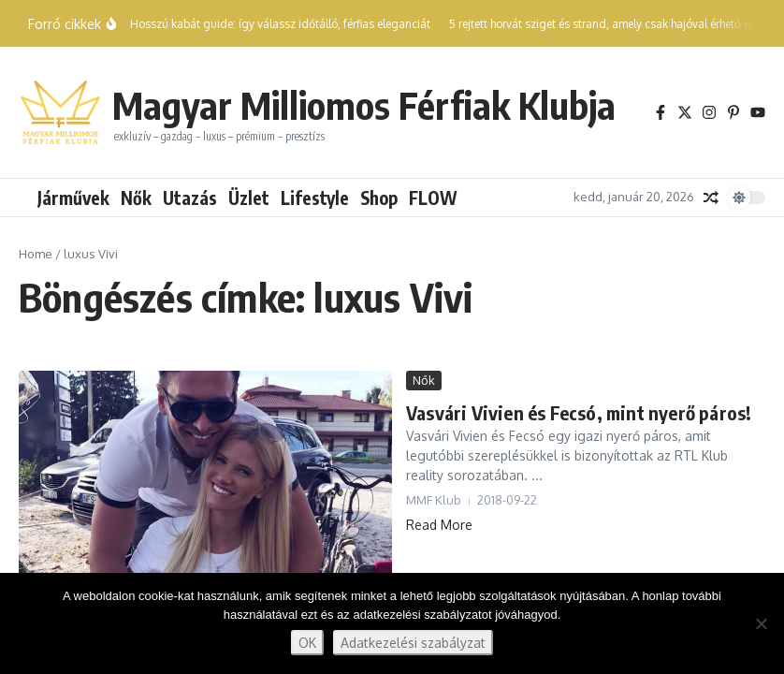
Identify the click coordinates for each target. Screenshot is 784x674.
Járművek (73, 198)
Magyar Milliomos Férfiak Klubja (364, 105)
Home (36, 254)
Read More (439, 525)
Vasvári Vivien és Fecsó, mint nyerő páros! (579, 412)
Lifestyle (315, 198)
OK (307, 643)
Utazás (190, 198)
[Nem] (761, 623)
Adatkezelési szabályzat (413, 643)
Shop (379, 198)
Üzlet (249, 198)
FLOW (433, 198)
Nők (136, 198)
